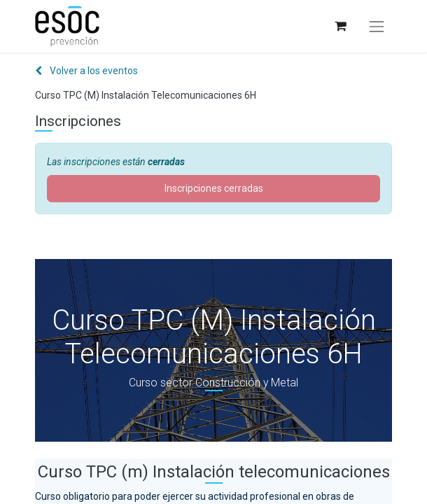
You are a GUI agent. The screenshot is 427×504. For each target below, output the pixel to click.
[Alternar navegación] (377, 27)
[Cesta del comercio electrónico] (340, 26)
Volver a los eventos (86, 71)
